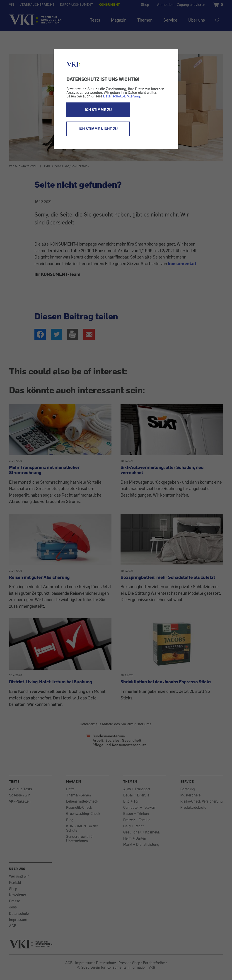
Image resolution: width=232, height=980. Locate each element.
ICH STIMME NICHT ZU (98, 129)
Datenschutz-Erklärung (122, 96)
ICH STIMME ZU (98, 110)
